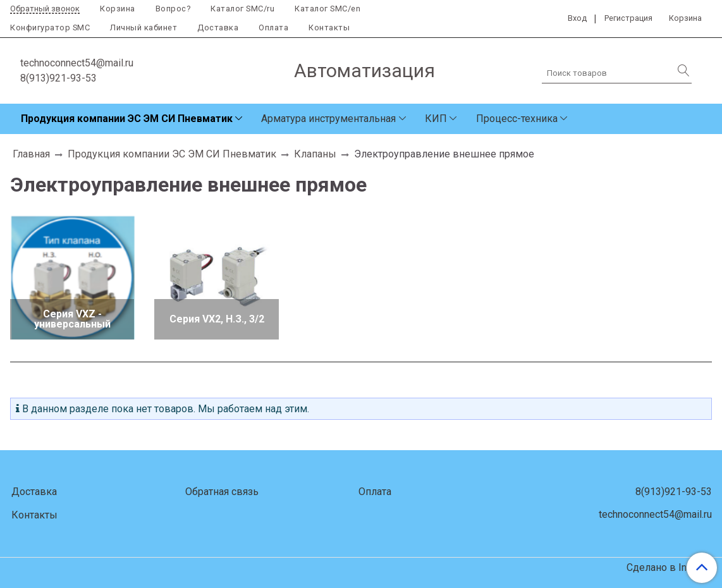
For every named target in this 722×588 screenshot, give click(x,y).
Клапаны (315, 154)
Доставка (218, 28)
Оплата (273, 28)
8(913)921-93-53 (58, 78)
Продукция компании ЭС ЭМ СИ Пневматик (127, 119)
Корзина (118, 9)
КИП (436, 119)
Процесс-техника (517, 119)
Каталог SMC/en (327, 9)
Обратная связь (222, 492)
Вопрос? (173, 9)
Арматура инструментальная (328, 119)
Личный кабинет (144, 28)
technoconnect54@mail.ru (77, 63)
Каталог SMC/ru (242, 9)
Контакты (329, 28)
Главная (31, 154)
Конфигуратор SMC (50, 28)
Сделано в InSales (669, 568)
